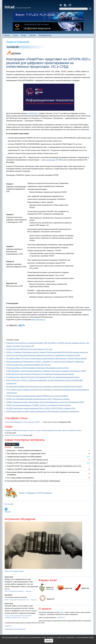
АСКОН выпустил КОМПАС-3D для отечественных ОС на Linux (29, 349)
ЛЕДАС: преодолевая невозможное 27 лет (17, 600)
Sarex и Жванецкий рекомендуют (14, 591)
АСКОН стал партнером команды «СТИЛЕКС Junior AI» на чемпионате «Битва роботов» (39, 405)
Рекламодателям (45, 35)
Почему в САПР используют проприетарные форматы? (27, 463)
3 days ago (34, 600)
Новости (7, 35)
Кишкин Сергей (9, 577)
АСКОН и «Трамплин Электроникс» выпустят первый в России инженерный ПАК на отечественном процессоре (47, 352)
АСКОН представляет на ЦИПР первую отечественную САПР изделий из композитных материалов (43, 411)
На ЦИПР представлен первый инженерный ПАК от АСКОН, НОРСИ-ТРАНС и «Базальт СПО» (41, 408)
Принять (49, 641)
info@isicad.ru (61, 618)
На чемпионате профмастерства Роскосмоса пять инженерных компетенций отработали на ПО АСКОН (44, 387)
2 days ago (28, 591)
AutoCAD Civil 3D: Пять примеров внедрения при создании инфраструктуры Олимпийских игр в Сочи (44, 466)
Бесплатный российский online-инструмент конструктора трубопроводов (34, 481)
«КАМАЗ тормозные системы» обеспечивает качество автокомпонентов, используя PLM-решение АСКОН (45, 402)
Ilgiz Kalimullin (8, 595)
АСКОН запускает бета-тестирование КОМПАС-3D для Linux (28, 365)
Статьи (15, 35)
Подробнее (8, 626)
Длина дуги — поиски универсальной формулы (24, 450)
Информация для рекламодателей (15, 629)
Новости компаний (18, 42)
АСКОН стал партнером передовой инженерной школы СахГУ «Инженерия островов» (38, 399)
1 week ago (25, 618)
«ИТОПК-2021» (33, 113)
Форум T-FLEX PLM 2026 (14, 435)
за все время (19, 447)
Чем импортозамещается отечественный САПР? (22, 422)
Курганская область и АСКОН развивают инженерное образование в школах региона (37, 368)
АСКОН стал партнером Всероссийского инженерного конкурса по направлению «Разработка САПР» (43, 355)
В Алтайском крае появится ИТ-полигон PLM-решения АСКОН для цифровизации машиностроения (43, 377)
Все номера (9, 504)
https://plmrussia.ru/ (38, 320)
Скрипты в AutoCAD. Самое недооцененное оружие (26, 469)
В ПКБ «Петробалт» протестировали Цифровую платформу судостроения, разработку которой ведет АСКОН (46, 371)
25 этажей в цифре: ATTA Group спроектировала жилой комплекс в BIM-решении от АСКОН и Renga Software (46, 359)
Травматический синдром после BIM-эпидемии (24, 457)
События (32, 35)
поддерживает (50, 160)
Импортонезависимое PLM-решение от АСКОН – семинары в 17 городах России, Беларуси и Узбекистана (45, 362)
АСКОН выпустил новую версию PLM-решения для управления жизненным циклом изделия (40, 374)
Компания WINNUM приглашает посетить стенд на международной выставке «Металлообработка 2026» (43, 430)
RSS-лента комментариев (14, 571)
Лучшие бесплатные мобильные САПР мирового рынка (27, 460)
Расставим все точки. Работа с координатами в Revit (26, 454)
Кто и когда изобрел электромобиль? (21, 478)
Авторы (24, 35)
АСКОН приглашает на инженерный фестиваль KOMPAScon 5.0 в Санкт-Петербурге (37, 396)
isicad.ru (62, 612)
